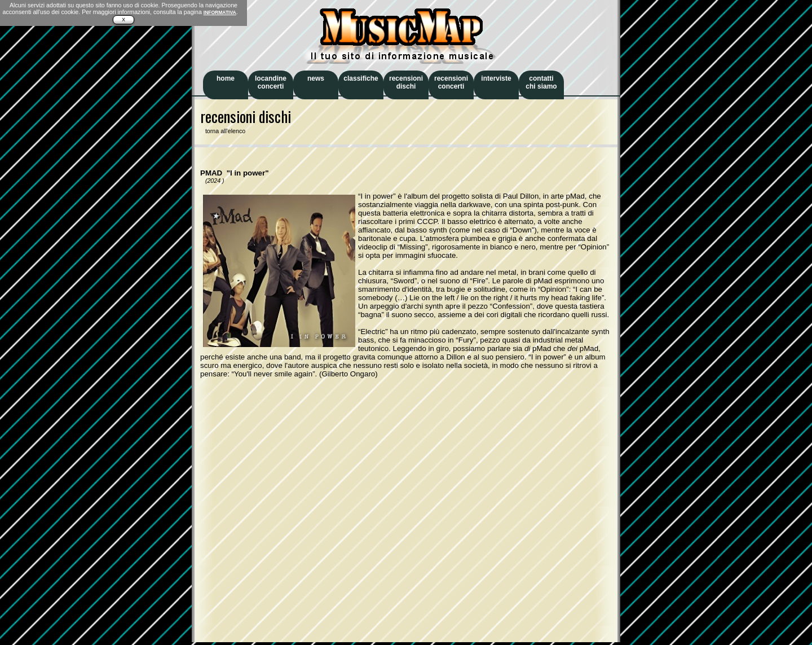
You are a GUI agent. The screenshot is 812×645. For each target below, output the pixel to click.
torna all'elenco (223, 131)
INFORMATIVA (220, 12)
